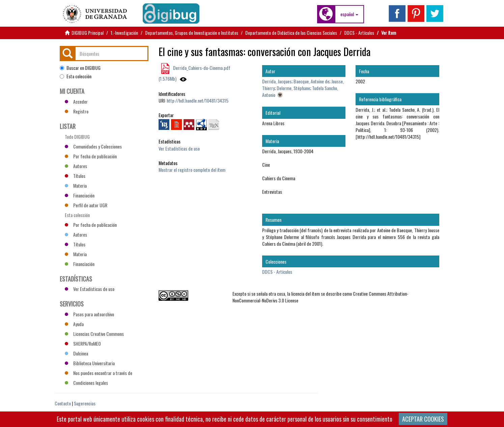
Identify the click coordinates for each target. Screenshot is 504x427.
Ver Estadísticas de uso (179, 148)
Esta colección (76, 76)
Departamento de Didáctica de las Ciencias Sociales (291, 33)
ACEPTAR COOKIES (423, 419)
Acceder (76, 101)
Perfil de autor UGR (86, 205)
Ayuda (74, 324)
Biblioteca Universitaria (90, 363)
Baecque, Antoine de (311, 81)
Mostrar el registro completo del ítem (192, 170)
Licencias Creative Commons (94, 334)
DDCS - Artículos (359, 33)
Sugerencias (85, 403)
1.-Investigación (124, 33)
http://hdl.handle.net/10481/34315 (198, 100)
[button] (349, 14)
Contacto (63, 403)
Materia (76, 185)
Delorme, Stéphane (293, 88)
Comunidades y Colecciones (93, 146)
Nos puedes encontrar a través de (99, 373)
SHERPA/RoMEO (83, 343)
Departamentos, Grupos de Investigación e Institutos (192, 33)
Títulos (75, 176)
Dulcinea (76, 353)
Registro (77, 111)
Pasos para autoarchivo (89, 314)
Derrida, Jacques (277, 81)
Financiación (80, 195)
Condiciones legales (86, 383)
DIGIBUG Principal (88, 33)
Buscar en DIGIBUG (80, 68)
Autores (76, 166)
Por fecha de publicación (91, 156)
